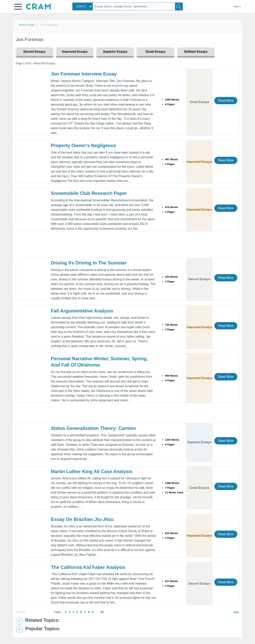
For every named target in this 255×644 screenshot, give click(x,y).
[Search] (179, 6)
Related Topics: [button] (43, 620)
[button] (18, 7)
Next (236, 612)
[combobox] (83, 6)
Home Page (27, 25)
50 (102, 612)
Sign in (238, 6)
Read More (226, 101)
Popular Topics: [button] (43, 629)
